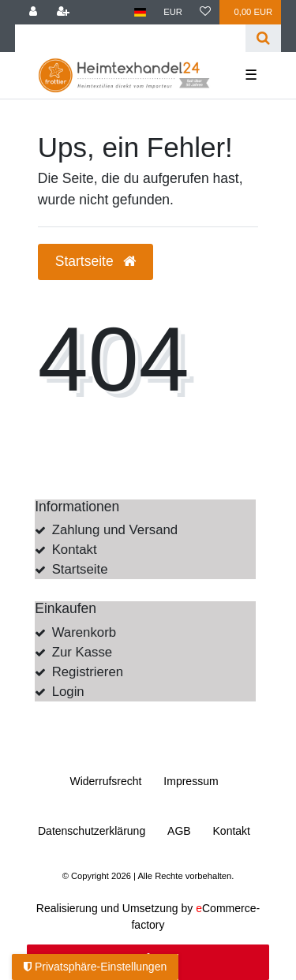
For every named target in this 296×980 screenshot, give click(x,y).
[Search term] (131, 38)
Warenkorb (84, 632)
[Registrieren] (63, 12)
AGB (179, 831)
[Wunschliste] (205, 12)
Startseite (80, 569)
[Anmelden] (33, 12)
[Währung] (173, 12)
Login (68, 692)
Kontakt (75, 550)
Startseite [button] (96, 261)
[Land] (140, 12)
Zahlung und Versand (115, 530)
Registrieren (88, 672)
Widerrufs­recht (105, 781)
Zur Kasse (82, 652)
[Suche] (263, 38)
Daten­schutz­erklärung (92, 831)
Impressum (191, 781)
